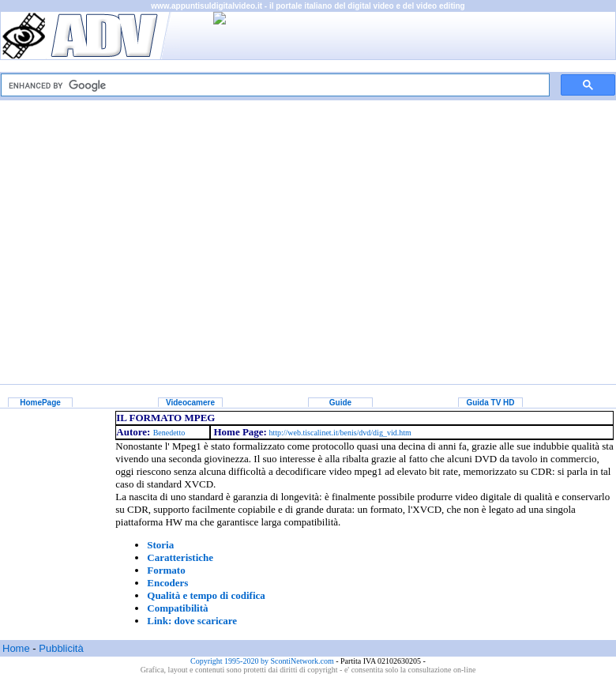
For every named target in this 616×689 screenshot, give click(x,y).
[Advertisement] (308, 231)
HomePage (40, 403)
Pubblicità (61, 648)
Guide (340, 403)
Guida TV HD (490, 403)
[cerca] (274, 85)
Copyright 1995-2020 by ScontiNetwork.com (263, 661)
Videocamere (190, 403)
